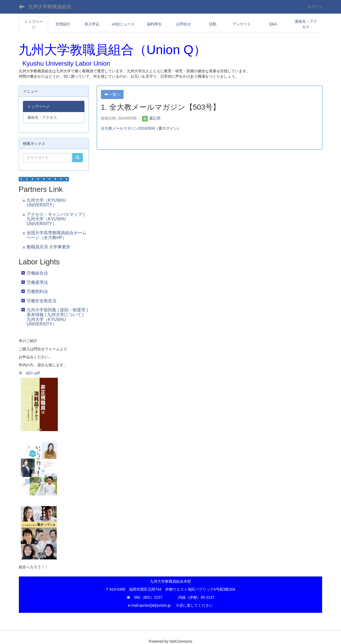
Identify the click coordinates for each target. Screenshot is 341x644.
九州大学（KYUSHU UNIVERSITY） (46, 203)
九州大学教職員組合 (50, 7)
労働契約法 (37, 291)
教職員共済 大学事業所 (48, 247)
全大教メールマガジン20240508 (128, 128)
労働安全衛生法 (42, 301)
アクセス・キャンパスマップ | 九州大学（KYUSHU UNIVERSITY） (56, 219)
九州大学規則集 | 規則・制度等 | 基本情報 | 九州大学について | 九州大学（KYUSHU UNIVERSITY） (57, 317)
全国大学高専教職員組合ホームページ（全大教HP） (56, 235)
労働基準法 (37, 282)
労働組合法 (37, 273)
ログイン (315, 7)
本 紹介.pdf (29, 373)
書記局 (151, 118)
